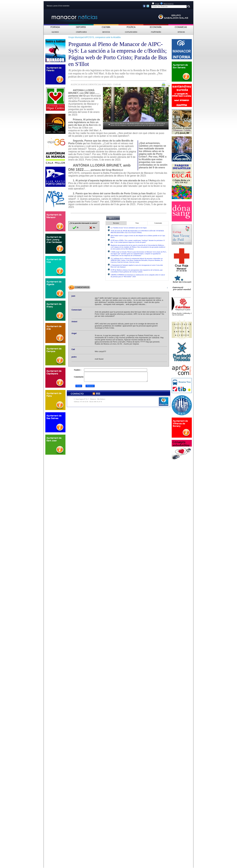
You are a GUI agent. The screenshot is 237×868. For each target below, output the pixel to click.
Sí (75, 228)
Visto (137, 223)
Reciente (116, 223)
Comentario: (79, 378)
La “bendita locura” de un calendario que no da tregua (129, 228)
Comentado (158, 223)
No (92, 228)
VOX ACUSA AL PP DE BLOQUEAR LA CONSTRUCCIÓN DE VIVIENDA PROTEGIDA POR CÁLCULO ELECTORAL (137, 232)
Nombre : (78, 370)
